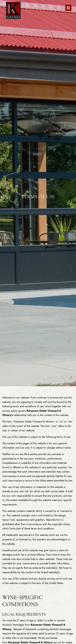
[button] (68, 8)
